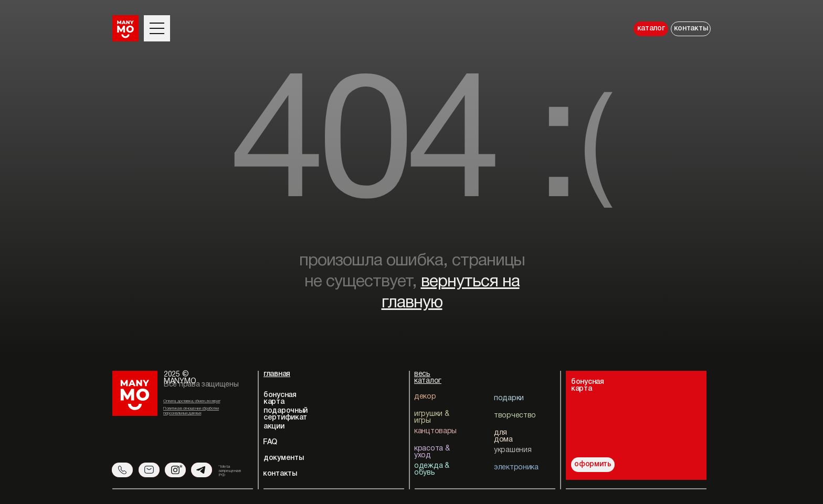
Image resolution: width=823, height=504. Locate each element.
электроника (516, 468)
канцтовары (435, 431)
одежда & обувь (432, 469)
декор (425, 397)
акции (274, 427)
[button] (157, 23)
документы (283, 458)
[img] (660, 418)
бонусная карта (280, 399)
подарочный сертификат (286, 414)
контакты (691, 29)
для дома (503, 436)
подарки (509, 398)
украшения (513, 450)
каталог (651, 29)
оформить (593, 464)
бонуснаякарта (588, 385)
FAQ (270, 442)
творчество (515, 416)
